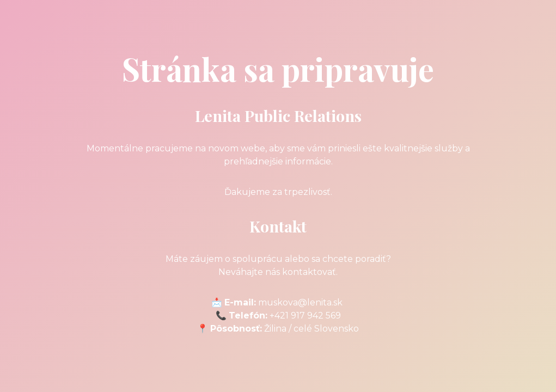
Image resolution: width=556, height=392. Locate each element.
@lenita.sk (320, 302)
